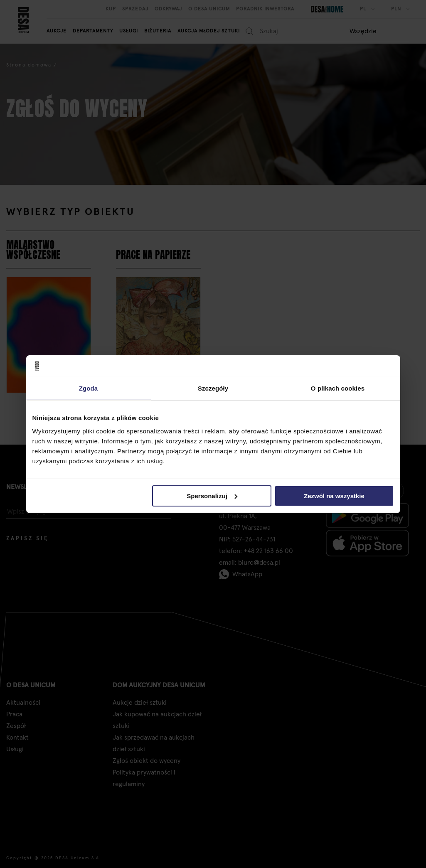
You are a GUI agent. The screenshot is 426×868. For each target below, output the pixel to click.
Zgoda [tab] (89, 388)
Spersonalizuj (212, 495)
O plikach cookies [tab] (338, 388)
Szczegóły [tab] (213, 388)
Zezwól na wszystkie (334, 495)
